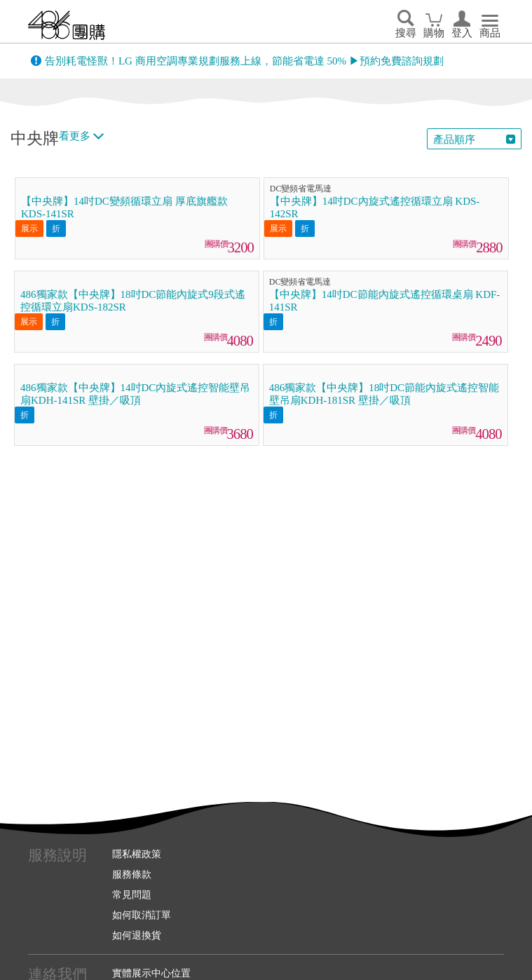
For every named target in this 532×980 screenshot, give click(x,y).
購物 (434, 33)
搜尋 (406, 33)
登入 (462, 33)
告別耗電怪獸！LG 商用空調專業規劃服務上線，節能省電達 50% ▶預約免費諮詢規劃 (244, 61)
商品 (490, 33)
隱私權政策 (137, 854)
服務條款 (132, 874)
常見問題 (132, 894)
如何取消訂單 (142, 915)
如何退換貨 (137, 935)
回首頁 (67, 25)
